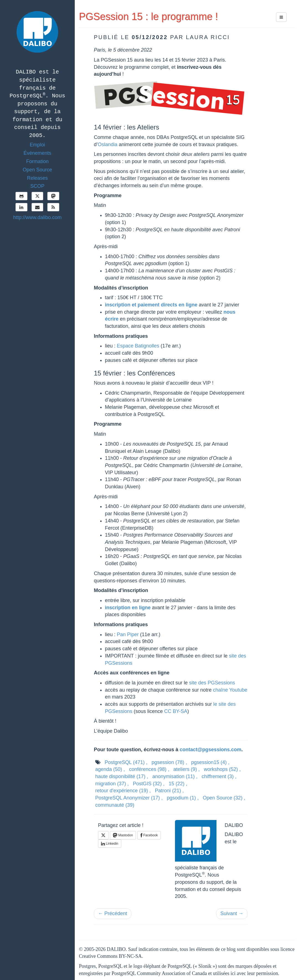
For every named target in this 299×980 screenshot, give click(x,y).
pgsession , (169, 762)
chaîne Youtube (230, 690)
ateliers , (186, 769)
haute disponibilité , (122, 776)
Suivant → (232, 913)
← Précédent (113, 913)
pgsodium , (183, 798)
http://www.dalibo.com (37, 217)
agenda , (110, 769)
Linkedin (110, 844)
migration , (112, 784)
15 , (178, 784)
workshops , (222, 769)
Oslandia (108, 144)
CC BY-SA (176, 711)
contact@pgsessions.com (211, 750)
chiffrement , (219, 776)
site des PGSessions (212, 683)
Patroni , (169, 791)
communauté (115, 805)
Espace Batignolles (138, 346)
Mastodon (123, 835)
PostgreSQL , (126, 762)
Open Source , (224, 798)
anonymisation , (175, 776)
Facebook (149, 835)
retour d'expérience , (123, 791)
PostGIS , (149, 784)
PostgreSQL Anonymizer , (129, 798)
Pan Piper (128, 634)
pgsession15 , (210, 762)
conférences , (149, 769)
